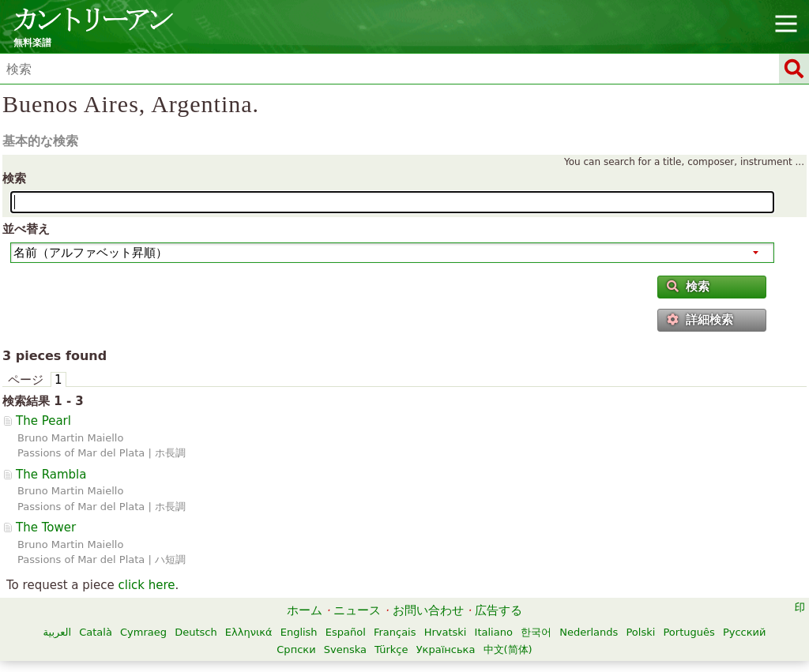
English (299, 632)
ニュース (357, 610)
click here (146, 585)
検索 (14, 178)
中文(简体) (508, 649)
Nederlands (589, 632)
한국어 (536, 632)
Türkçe (391, 649)
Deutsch (196, 632)
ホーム (305, 610)
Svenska (345, 649)
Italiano (494, 632)
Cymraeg (143, 632)
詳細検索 (700, 320)
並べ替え (26, 229)
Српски (296, 649)
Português (689, 632)
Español (346, 632)
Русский (745, 632)
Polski (640, 632)
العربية (58, 632)
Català (96, 632)
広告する (499, 610)
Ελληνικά (249, 632)
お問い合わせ (428, 610)
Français (395, 632)
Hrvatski (446, 632)
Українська (446, 649)
